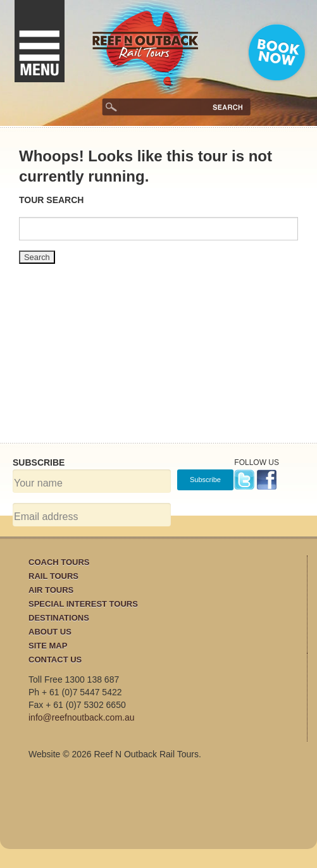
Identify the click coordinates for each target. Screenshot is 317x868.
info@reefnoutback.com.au (82, 717)
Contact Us (55, 660)
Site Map (48, 646)
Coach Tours (59, 562)
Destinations (59, 618)
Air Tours (51, 590)
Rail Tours (53, 576)
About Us (50, 632)
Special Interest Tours (83, 604)
